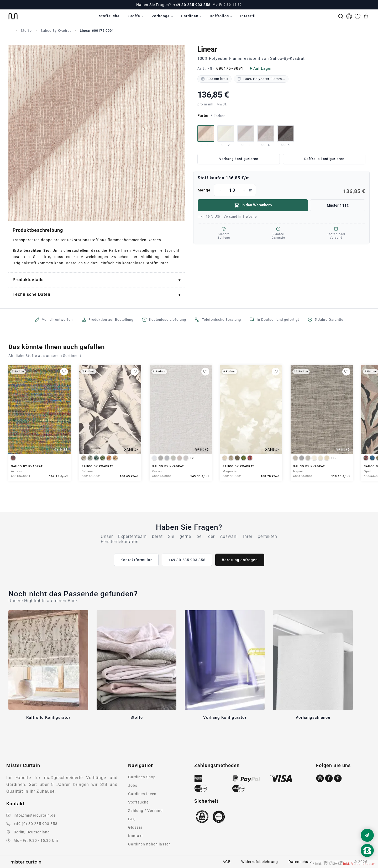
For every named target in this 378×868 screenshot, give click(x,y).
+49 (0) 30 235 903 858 (36, 824)
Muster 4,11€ (338, 205)
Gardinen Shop (142, 777)
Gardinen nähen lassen (149, 844)
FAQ (132, 819)
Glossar (135, 827)
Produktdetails (28, 280)
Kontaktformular (136, 560)
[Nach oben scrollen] (367, 859)
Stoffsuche (109, 16)
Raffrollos (219, 16)
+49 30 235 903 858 (192, 5)
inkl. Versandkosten (359, 864)
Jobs (133, 785)
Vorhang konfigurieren (239, 159)
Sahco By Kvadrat (56, 31)
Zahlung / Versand (145, 811)
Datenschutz (300, 862)
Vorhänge (161, 16)
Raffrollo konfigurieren (324, 159)
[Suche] (341, 16)
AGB (227, 862)
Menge (281, 190)
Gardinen (190, 16)
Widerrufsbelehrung (260, 862)
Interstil (248, 16)
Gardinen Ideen (142, 794)
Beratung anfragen (240, 560)
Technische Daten (31, 294)
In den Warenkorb (253, 205)
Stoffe (134, 16)
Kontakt (136, 836)
